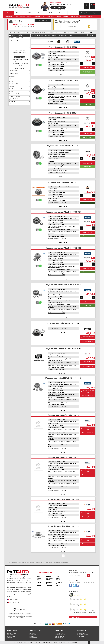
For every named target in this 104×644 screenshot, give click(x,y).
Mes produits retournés (83, 635)
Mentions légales (59, 638)
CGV (56, 639)
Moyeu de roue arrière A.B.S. (60, 47)
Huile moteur (74, 17)
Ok (89, 642)
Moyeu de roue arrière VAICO (59, 499)
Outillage (52, 13)
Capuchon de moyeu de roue (21, 64)
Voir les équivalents (88, 341)
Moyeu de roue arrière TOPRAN (60, 415)
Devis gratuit (85, 13)
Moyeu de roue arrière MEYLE (57, 212)
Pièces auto (32, 633)
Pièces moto (32, 636)
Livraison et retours (59, 633)
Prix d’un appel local (60, 9)
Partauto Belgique (13, 602)
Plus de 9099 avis (75, 617)
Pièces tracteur (33, 638)
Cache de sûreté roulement (20, 66)
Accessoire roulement (19, 68)
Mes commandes (81, 633)
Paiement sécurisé (59, 636)
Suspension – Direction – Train (22, 33)
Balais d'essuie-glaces (87, 17)
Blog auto (10, 638)
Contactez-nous (11, 636)
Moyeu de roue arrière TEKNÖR (59, 146)
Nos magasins (11, 635)
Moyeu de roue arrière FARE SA (61, 182)
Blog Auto (95, 13)
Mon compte (81, 630)
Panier (93, 6)
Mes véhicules (80, 636)
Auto (9, 13)
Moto (30, 13)
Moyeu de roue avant (19, 55)
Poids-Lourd (19, 13)
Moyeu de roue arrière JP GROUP (58, 349)
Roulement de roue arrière (20, 52)
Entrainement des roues (39, 33)
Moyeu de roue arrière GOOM (59, 323)
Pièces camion (33, 635)
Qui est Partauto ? (12, 633)
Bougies (66, 17)
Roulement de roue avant (20, 50)
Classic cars (62, 13)
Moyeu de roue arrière (53, 33)
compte (87, 7)
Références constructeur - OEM (57, 70)
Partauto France (13, 600)
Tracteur (41, 13)
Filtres (59, 17)
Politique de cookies (60, 635)
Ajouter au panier (88, 68)
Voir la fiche (63, 75)
